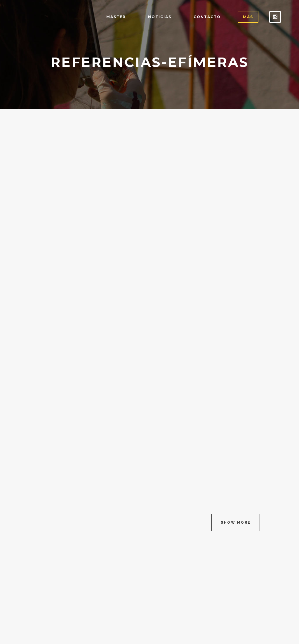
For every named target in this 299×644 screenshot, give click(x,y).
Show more (236, 523)
